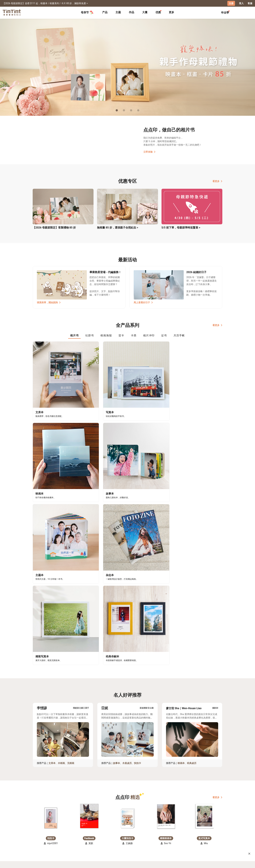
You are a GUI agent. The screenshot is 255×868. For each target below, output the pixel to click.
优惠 (158, 12)
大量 (145, 12)
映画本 (181, 556)
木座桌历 (127, 556)
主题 (118, 12)
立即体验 (149, 151)
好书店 (131, 833)
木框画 (61, 556)
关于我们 (109, 833)
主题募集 (37, 833)
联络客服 (86, 837)
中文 (218, 863)
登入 (241, 3)
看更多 (217, 181)
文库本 (52, 556)
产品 (105, 12)
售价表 (59, 837)
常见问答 (86, 833)
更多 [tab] (171, 12)
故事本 (116, 556)
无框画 (71, 556)
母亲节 (87, 12)
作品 (131, 12)
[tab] (105, 13)
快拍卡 (137, 556)
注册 (231, 3)
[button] (51, 611)
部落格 (108, 837)
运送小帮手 (62, 833)
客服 (250, 3)
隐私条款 (86, 842)
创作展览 (37, 837)
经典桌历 (192, 556)
